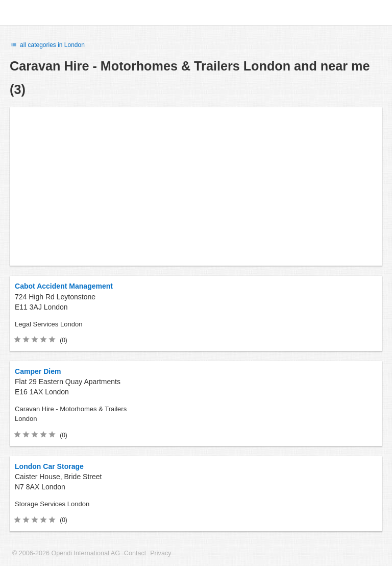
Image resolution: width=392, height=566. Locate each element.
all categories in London (47, 45)
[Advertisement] (196, 186)
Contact (135, 553)
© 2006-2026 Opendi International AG (66, 553)
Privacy (161, 553)
